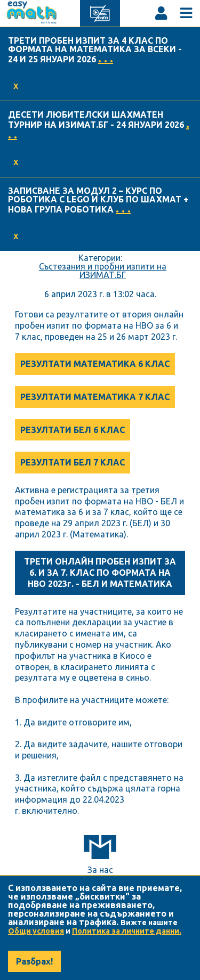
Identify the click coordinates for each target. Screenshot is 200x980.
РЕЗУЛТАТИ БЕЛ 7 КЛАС (73, 462)
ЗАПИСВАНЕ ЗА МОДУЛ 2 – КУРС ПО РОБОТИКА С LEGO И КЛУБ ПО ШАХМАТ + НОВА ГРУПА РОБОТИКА (98, 200)
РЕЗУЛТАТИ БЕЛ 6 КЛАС (73, 430)
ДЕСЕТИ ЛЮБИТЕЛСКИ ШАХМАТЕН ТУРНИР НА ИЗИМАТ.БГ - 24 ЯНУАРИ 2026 (96, 120)
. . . (106, 58)
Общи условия (36, 931)
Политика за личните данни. (127, 931)
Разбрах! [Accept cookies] (34, 961)
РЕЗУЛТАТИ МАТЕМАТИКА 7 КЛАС (95, 397)
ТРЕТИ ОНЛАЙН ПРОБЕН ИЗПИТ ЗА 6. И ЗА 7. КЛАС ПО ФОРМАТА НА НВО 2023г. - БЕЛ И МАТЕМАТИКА (100, 573)
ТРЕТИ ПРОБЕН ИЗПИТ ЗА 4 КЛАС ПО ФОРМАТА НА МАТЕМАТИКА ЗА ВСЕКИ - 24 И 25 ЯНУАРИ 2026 (95, 50)
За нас (100, 870)
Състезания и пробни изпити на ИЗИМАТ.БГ (103, 271)
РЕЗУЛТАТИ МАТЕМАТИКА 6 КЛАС (95, 364)
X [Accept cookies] (16, 86)
